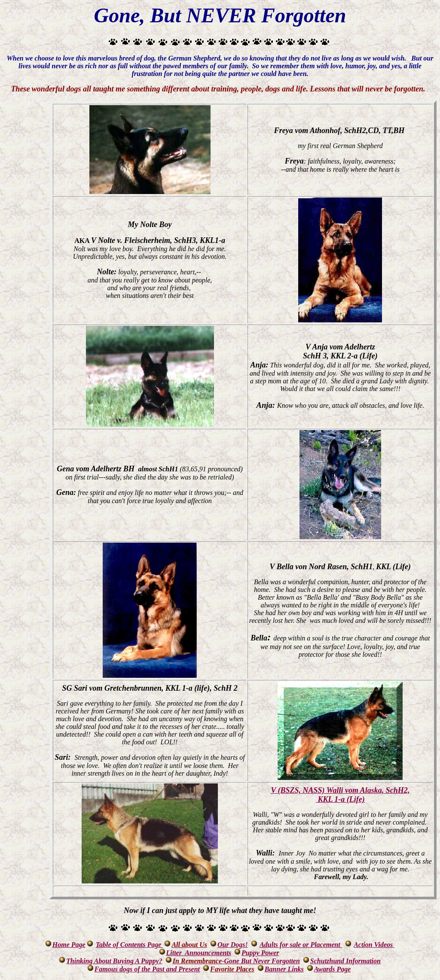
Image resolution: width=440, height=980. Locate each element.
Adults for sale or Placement (301, 945)
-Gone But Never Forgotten (236, 961)
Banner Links (284, 969)
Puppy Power (260, 953)
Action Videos (374, 945)
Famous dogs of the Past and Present (147, 969)
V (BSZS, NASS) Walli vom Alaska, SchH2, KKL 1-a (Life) (340, 795)
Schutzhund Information (345, 961)
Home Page (69, 945)
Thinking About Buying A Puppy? (114, 961)
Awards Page (332, 969)
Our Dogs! (233, 945)
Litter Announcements (199, 953)
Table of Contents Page (130, 945)
